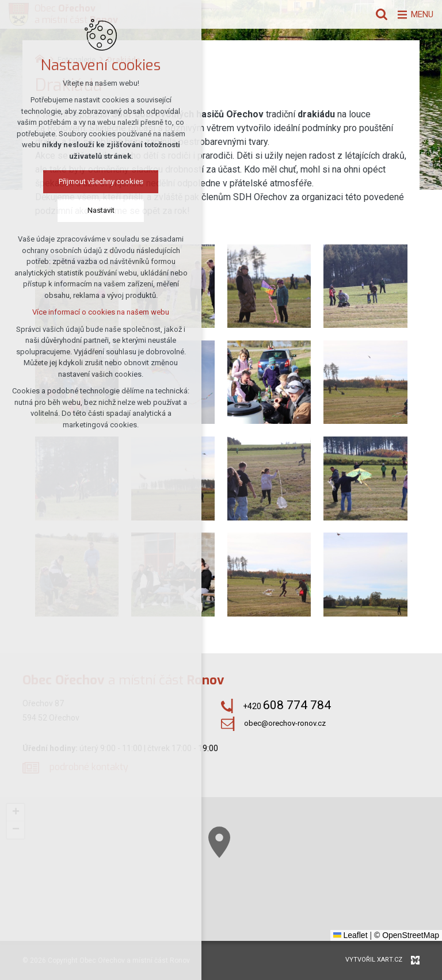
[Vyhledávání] (376, 14)
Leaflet (350, 935)
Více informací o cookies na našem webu (97, 313)
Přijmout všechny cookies (98, 183)
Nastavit (98, 211)
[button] (298, 893)
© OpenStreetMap (407, 935)
